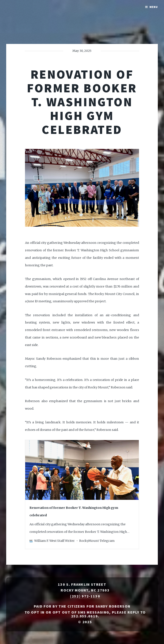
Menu (154, 7)
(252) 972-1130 (85, 596)
